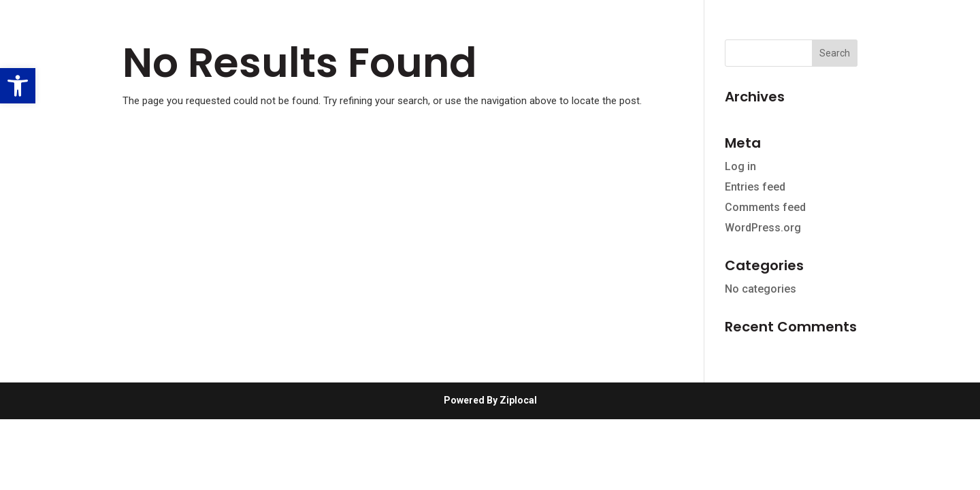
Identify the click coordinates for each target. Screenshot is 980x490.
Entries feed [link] (755, 187)
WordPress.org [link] (763, 228)
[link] (18, 86)
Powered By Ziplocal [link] (490, 400)
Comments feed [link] (765, 207)
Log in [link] (740, 166)
